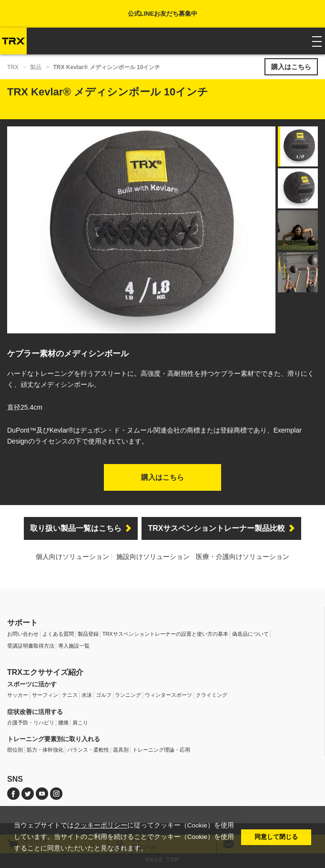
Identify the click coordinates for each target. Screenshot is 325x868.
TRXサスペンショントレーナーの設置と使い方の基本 (165, 634)
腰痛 (63, 723)
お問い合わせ (23, 634)
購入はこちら (291, 67)
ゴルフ (104, 695)
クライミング (212, 695)
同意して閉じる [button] (276, 837)
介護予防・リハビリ (31, 723)
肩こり (80, 723)
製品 (36, 67)
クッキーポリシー (101, 825)
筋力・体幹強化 (45, 750)
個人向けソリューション (72, 557)
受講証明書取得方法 (31, 646)
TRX (13, 67)
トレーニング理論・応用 (161, 750)
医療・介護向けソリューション (243, 557)
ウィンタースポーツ (168, 695)
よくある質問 (58, 634)
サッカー (18, 695)
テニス (70, 695)
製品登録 (88, 634)
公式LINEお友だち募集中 (163, 14)
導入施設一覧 (74, 646)
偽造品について (250, 634)
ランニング (128, 695)
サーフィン (45, 695)
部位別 (15, 750)
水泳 (87, 695)
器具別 (121, 750)
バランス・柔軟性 (88, 750)
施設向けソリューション (153, 557)
